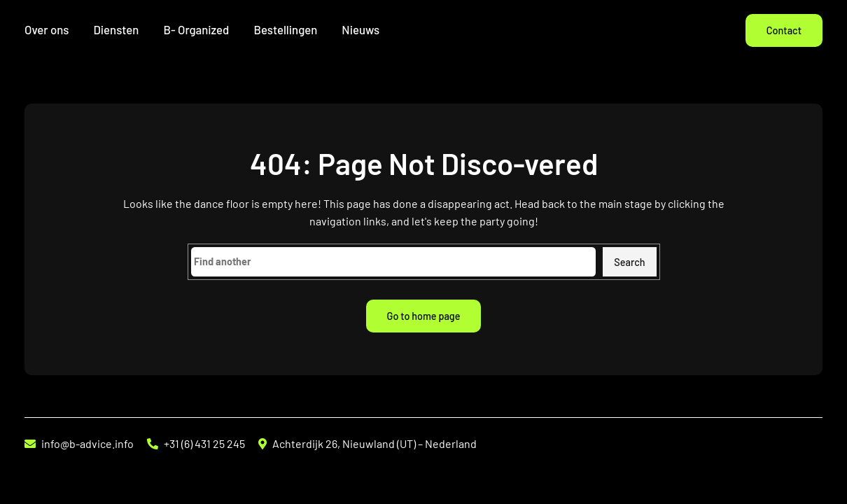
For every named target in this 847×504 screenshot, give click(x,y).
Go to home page (424, 316)
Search (629, 262)
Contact (784, 30)
